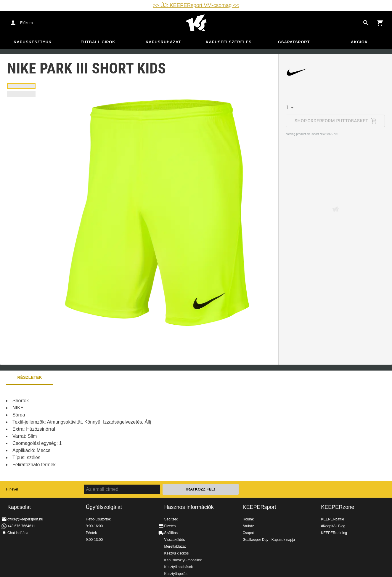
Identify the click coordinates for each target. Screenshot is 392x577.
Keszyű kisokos (177, 553)
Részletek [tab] (29, 377)
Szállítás (171, 533)
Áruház (248, 526)
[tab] (21, 86)
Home (196, 23)
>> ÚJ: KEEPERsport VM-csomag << (196, 5)
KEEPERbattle (332, 519)
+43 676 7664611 (21, 526)
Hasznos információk (189, 507)
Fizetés (170, 526)
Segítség (171, 519)
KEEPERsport (259, 507)
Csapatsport (294, 42)
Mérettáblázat (175, 546)
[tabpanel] (104, 433)
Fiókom (26, 23)
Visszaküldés (175, 540)
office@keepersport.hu (25, 519)
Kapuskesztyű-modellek (183, 560)
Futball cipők (98, 42)
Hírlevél (12, 489)
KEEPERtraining (334, 533)
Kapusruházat (163, 42)
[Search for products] (366, 23)
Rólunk (248, 519)
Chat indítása (18, 533)
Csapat (248, 533)
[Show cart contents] (380, 23)
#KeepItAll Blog (333, 526)
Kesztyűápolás (176, 574)
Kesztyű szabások (179, 567)
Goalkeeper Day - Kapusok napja (269, 540)
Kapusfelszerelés (229, 42)
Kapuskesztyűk (33, 42)
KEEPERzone (338, 507)
